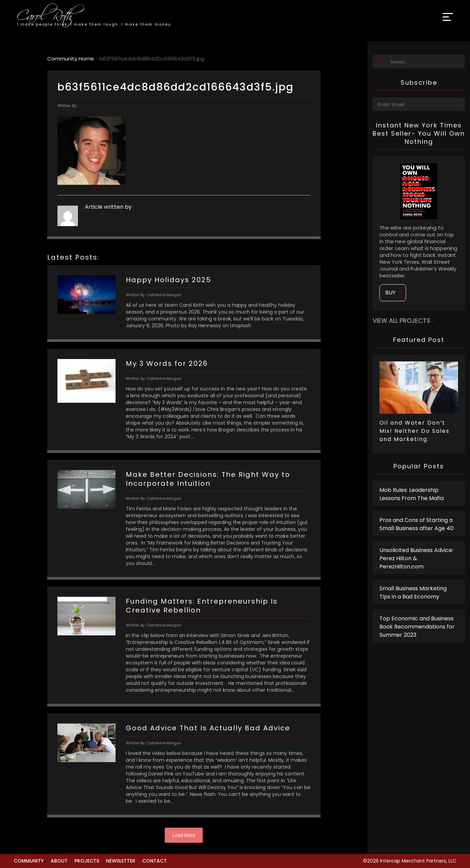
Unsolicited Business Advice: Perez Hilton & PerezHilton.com (416, 558)
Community (29, 861)
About (59, 861)
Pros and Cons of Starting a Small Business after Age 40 (417, 524)
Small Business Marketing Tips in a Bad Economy (413, 593)
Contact (155, 861)
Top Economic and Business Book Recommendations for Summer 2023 (417, 627)
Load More (184, 835)
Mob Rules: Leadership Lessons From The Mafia (412, 494)
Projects (87, 861)
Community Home (71, 59)
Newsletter (121, 861)
